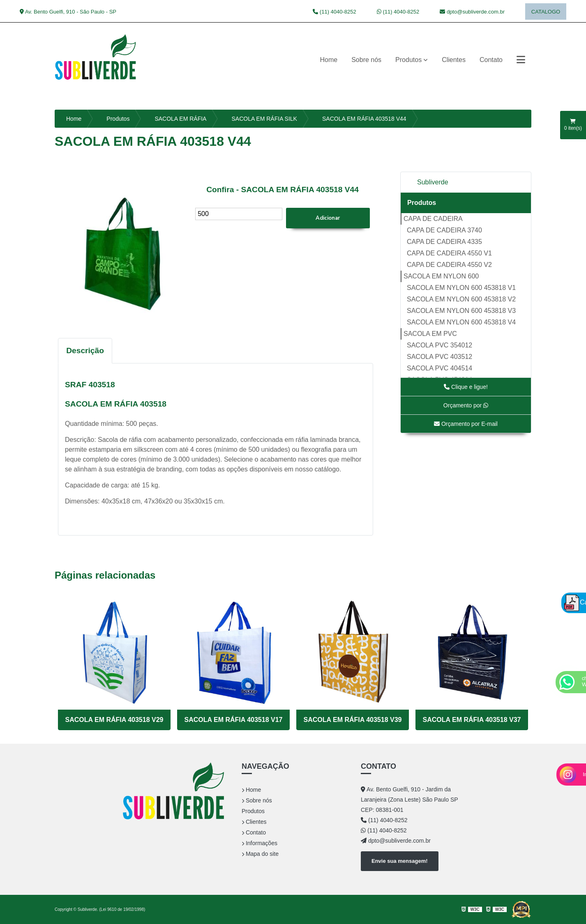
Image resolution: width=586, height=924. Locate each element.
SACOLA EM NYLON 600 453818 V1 (461, 288)
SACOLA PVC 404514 (439, 368)
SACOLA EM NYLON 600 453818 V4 (461, 322)
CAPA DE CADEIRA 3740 (444, 230)
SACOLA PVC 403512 (439, 357)
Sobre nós (366, 60)
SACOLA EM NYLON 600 (441, 276)
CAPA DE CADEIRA (433, 219)
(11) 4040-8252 (335, 12)
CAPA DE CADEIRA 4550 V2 (449, 265)
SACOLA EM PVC (430, 334)
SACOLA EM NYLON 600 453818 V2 (461, 299)
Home (329, 60)
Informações (260, 843)
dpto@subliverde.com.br (472, 12)
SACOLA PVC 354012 (439, 345)
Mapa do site (260, 854)
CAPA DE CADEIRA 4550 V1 (449, 253)
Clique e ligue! (466, 387)
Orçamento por (466, 405)
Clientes (454, 60)
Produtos (408, 60)
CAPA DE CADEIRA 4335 (444, 242)
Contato (491, 60)
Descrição (85, 351)
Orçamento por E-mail (466, 424)
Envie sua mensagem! (400, 861)
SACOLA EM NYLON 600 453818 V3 (461, 311)
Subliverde (433, 182)
